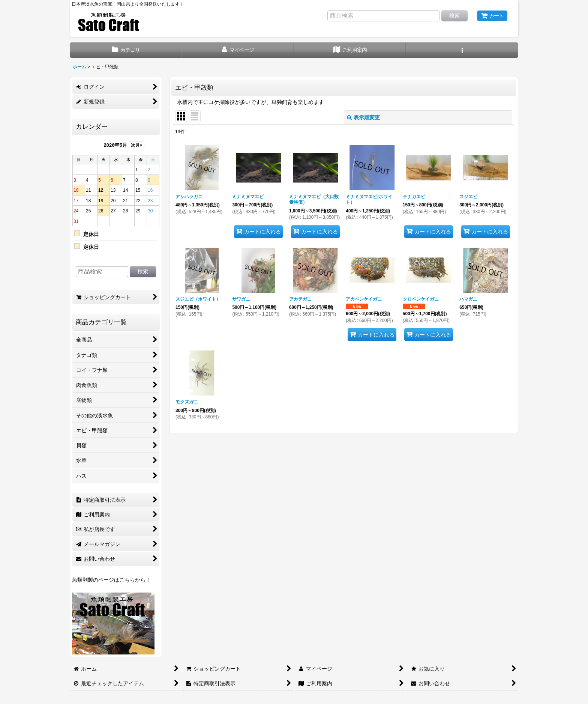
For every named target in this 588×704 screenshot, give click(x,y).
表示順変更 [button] (363, 117)
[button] (462, 50)
